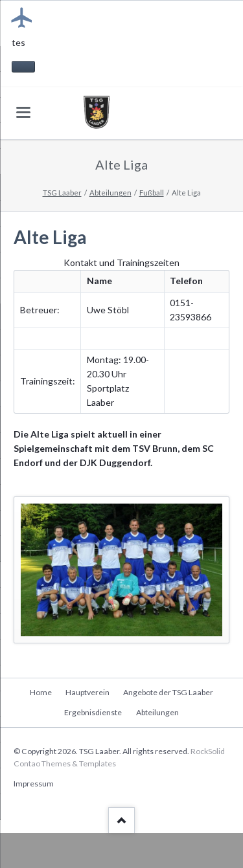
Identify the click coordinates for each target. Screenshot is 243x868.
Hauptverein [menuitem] (87, 692)
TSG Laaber (62, 193)
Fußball (152, 193)
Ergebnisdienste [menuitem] (93, 712)
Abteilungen (110, 193)
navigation (23, 112)
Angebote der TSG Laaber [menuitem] (168, 692)
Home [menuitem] (41, 692)
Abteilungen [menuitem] (157, 712)
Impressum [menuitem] (34, 784)
